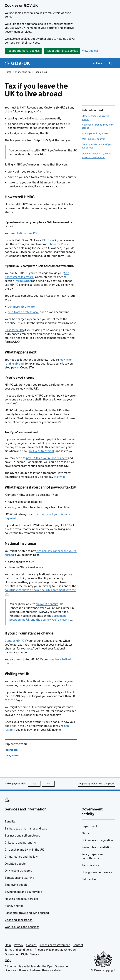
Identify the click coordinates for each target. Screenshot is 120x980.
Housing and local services (22, 899)
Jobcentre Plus (57, 244)
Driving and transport (18, 871)
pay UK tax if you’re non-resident (47, 458)
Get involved (90, 879)
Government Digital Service (22, 954)
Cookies (31, 945)
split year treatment (41, 451)
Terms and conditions (18, 950)
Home (8, 72)
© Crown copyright (103, 970)
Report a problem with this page (96, 784)
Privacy (19, 945)
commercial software (21, 307)
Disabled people (15, 864)
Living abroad (12, 755)
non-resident (24, 439)
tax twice (60, 477)
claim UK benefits (47, 604)
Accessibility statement (55, 945)
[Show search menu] (111, 63)
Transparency (90, 865)
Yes (37, 784)
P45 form (48, 240)
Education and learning (19, 878)
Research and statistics (97, 847)
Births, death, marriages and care (26, 828)
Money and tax (23, 72)
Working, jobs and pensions (22, 927)
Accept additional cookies (23, 51)
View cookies (90, 51)
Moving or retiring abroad (95, 133)
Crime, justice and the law (21, 857)
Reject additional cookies (62, 51)
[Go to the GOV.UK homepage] (17, 63)
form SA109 (23, 281)
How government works (97, 872)
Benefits (10, 821)
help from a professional (23, 312)
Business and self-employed (22, 836)
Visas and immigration (19, 920)
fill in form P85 (29, 233)
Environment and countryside (23, 892)
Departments (90, 826)
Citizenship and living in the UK (24, 850)
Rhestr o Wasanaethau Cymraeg (55, 950)
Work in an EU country (93, 139)
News (85, 833)
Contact (15, 641)
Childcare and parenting (20, 843)
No (51, 784)
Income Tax (41, 72)
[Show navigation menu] (98, 63)
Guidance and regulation (97, 840)
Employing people (16, 885)
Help (8, 945)
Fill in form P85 (14, 330)
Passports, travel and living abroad (27, 913)
